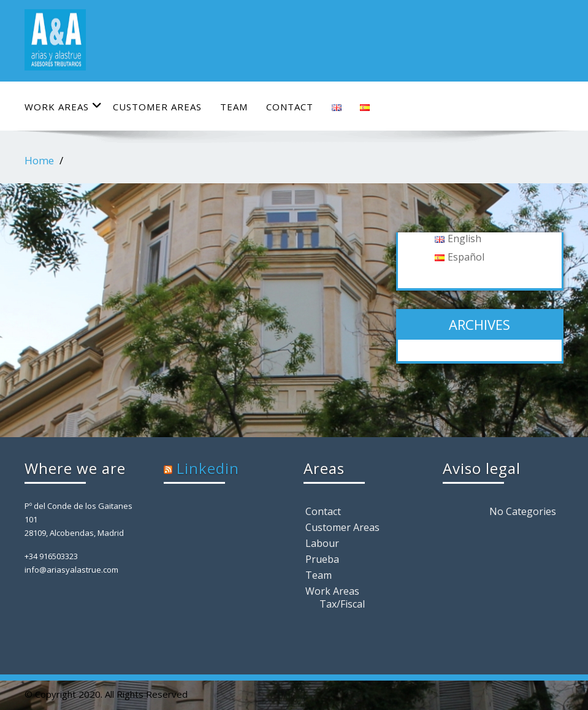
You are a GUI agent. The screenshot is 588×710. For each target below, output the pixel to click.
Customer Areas (157, 107)
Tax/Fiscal (342, 604)
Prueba (322, 559)
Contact (290, 107)
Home (39, 160)
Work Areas (63, 106)
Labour (322, 543)
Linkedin (208, 468)
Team (234, 107)
